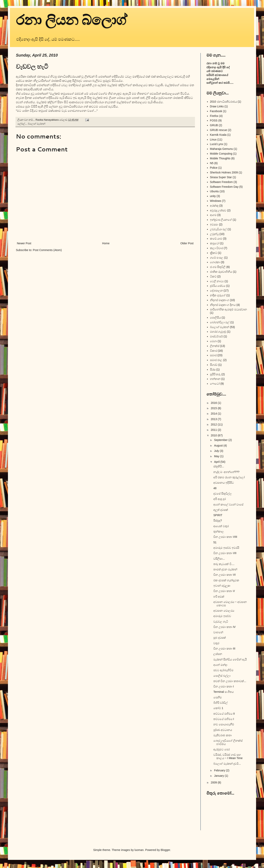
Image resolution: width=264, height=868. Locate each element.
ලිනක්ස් (215, 346)
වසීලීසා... (219, 559)
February (220, 770)
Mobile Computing (221, 154)
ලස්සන (218, 654)
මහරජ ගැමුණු (218, 332)
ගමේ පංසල (217, 258)
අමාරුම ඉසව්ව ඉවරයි (226, 548)
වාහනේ (218, 632)
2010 (214, 435)
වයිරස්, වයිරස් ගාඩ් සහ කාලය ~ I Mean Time (228, 756)
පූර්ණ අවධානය (223, 730)
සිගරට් (214, 365)
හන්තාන (215, 379)
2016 (214, 403)
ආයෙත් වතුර (221, 526)
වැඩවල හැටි (221, 622)
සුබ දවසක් (220, 638)
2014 (214, 414)
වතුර (216, 643)
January (219, 776)
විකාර (214, 351)
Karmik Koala (218, 135)
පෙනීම (218, 697)
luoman (139, 850)
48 (215, 488)
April (217, 462)
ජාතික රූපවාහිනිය (221, 272)
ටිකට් (213, 276)
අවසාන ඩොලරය (224, 611)
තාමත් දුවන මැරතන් (225, 569)
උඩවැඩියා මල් (218, 229)
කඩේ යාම (216, 239)
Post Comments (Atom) (47, 250)
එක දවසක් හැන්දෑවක (226, 580)
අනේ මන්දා (220, 665)
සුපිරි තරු (215, 374)
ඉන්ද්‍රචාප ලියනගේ (221, 220)
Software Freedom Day (224, 187)
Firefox (214, 116)
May (217, 456)
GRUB (214, 125)
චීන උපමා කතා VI (224, 575)
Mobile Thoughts (220, 158)
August (219, 446)
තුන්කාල (219, 531)
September (221, 440)
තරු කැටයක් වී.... (224, 564)
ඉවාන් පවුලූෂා (222, 586)
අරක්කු (214, 206)
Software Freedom (221, 182)
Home (106, 243)
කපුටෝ (215, 243)
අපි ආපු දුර (220, 499)
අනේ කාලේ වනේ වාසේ (228, 504)
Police (214, 168)
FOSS (214, 120)
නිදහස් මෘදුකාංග (220, 300)
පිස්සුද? (218, 521)
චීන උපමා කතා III (224, 649)
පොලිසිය (215, 318)
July (217, 451)
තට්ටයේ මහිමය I (224, 719)
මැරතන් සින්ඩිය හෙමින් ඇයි (230, 659)
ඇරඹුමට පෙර (222, 749)
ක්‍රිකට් (214, 253)
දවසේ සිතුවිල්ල (223, 494)
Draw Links (217, 106)
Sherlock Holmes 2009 (224, 172)
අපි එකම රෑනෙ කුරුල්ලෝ (229, 477)
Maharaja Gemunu (222, 149)
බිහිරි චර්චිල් (221, 703)
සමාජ (213, 355)
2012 (214, 424)
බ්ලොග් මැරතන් (37, 124)
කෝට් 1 (218, 708)
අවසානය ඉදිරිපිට (224, 483)
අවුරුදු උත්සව (218, 210)
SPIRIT (218, 515)
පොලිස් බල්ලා (222, 676)
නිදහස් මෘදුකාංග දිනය (223, 305)
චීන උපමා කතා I (224, 686)
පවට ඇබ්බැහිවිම (223, 670)
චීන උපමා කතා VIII (225, 537)
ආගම (213, 215)
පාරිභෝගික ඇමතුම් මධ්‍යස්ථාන (229, 309)
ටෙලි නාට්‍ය (217, 281)
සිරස (213, 370)
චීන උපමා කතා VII (225, 553)
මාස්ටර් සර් (216, 336)
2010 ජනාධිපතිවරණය (224, 102)
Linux (213, 140)
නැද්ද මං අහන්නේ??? (226, 472)
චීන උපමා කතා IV (224, 627)
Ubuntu (214, 191)
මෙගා (213, 341)
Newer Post (24, 243)
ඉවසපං (214, 224)
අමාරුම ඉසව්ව (222, 616)
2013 (214, 419)
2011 (214, 430)
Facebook (216, 111)
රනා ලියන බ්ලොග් (71, 20)
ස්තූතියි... (219, 466)
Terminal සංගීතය (224, 692)
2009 (214, 782)
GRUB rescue (219, 130)
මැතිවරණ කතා (223, 735)
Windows (216, 201)
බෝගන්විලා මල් (220, 322)
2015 (214, 408)
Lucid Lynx (217, 144)
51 (215, 542)
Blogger (165, 850)
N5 (212, 163)
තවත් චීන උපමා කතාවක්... (230, 681)
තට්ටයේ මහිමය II (224, 714)
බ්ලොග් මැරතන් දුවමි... (227, 764)
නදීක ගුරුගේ (218, 295)
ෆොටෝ (215, 384)
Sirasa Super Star (221, 177)
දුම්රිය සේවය (218, 286)
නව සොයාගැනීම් (224, 724)
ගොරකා (215, 262)
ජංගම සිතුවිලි (218, 267)
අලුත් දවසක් (221, 510)
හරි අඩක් (219, 597)
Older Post (187, 243)
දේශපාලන (216, 291)
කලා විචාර (217, 248)
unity (213, 196)
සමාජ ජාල (216, 360)
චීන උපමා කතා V (224, 591)
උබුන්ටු (214, 234)
